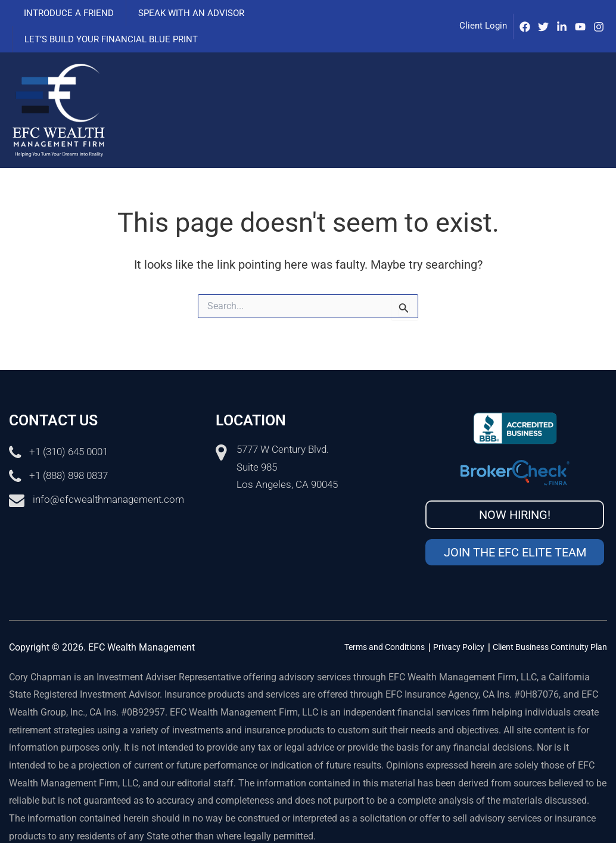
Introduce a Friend (66, 13)
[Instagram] (599, 14)
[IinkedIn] (562, 14)
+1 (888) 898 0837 (69, 450)
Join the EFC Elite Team (515, 526)
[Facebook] (525, 14)
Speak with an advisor (182, 13)
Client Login (483, 13)
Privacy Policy (459, 621)
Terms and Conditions (385, 621)
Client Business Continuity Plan (550, 621)
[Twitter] (543, 14)
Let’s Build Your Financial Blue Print (340, 13)
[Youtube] (580, 14)
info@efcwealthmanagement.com (108, 474)
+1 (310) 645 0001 (69, 426)
